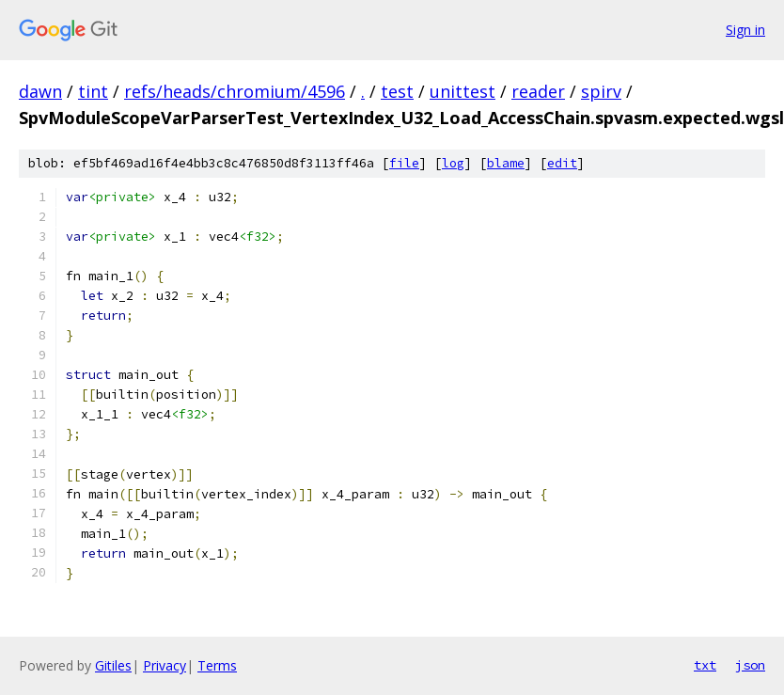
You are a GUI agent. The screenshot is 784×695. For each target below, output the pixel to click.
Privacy (165, 665)
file (404, 163)
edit (562, 163)
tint (93, 91)
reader (538, 91)
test (397, 91)
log (453, 163)
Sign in (745, 30)
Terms (217, 665)
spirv (601, 91)
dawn (40, 91)
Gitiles (113, 665)
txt (705, 665)
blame (506, 163)
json (750, 665)
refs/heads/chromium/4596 (235, 91)
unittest (463, 91)
